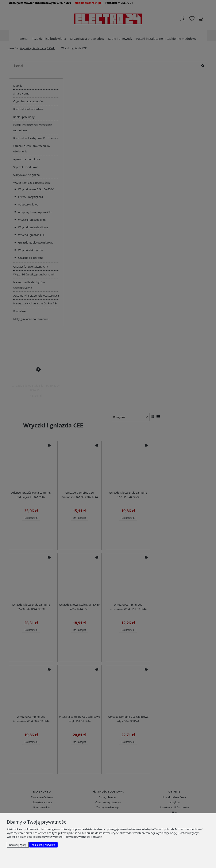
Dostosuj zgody (18, 845)
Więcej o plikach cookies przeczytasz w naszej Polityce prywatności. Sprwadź (54, 837)
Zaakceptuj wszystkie (44, 845)
